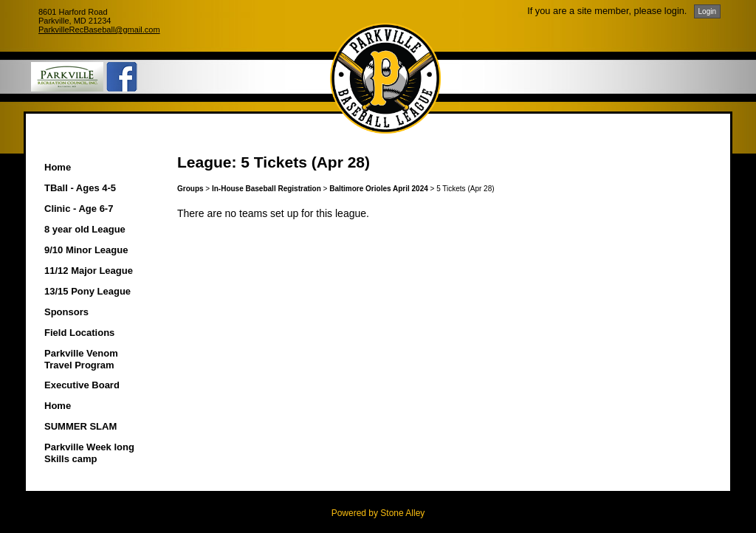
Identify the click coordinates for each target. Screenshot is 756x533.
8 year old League (85, 229)
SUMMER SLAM (80, 426)
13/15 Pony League (87, 291)
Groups (190, 189)
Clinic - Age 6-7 (79, 209)
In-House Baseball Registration (267, 189)
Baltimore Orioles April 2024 (379, 189)
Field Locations (79, 333)
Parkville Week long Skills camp (89, 453)
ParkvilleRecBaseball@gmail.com (99, 30)
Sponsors (66, 312)
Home (58, 167)
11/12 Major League (89, 271)
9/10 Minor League (86, 250)
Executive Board (82, 385)
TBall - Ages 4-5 (80, 188)
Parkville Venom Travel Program (81, 359)
